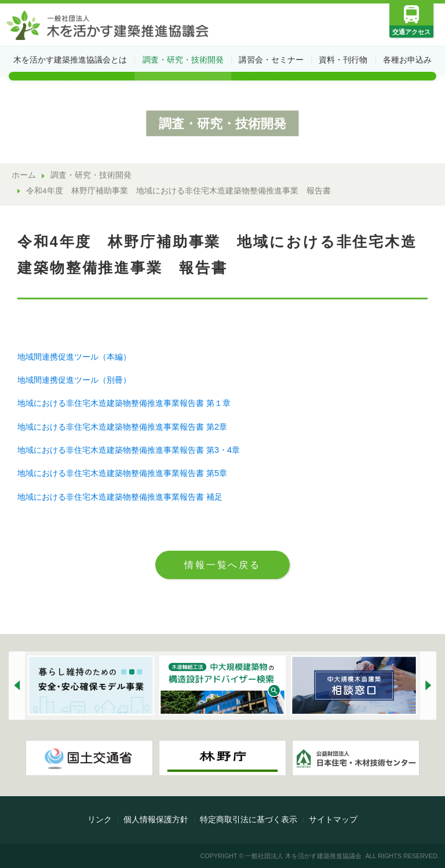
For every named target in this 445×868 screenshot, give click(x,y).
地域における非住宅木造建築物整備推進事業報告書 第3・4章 (129, 450)
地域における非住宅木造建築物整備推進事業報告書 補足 (120, 497)
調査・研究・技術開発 (183, 60)
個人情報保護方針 (156, 819)
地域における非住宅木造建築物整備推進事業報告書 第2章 (122, 427)
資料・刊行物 (343, 60)
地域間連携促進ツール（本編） (74, 357)
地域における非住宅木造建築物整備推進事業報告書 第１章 (124, 403)
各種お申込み (407, 60)
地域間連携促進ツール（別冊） (74, 380)
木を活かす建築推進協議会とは (70, 60)
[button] (17, 686)
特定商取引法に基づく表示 (249, 819)
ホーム (24, 175)
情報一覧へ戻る (222, 565)
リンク (100, 819)
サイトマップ (333, 819)
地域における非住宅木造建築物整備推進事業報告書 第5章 (122, 473)
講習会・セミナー (271, 60)
